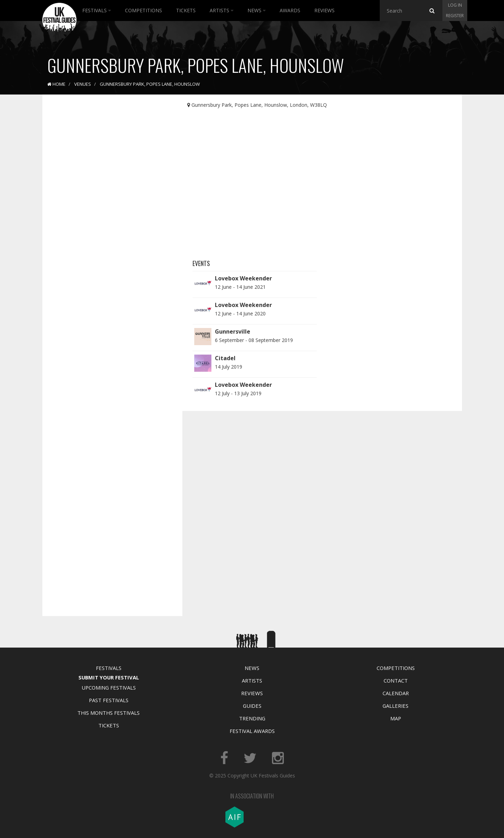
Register (455, 16)
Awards (290, 10)
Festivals (97, 10)
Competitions (143, 10)
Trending (252, 718)
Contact (396, 680)
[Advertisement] (107, 210)
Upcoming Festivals (109, 687)
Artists (222, 10)
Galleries (395, 706)
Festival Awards (252, 731)
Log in (455, 5)
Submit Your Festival (109, 677)
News (257, 10)
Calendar (396, 693)
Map (396, 718)
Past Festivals (109, 700)
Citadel (225, 358)
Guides (252, 706)
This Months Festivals (108, 713)
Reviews (324, 10)
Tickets (186, 10)
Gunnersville (233, 331)
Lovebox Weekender (243, 278)
